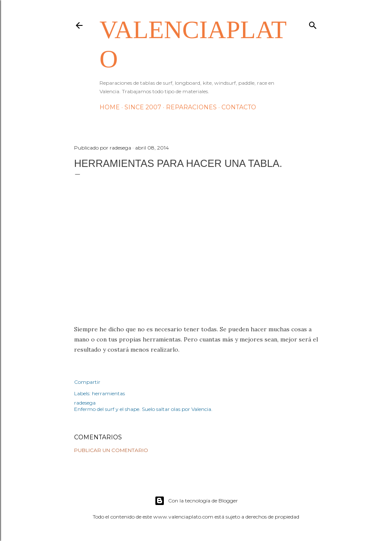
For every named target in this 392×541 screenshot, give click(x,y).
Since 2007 (143, 107)
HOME (110, 107)
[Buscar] (313, 24)
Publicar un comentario (111, 450)
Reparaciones (191, 107)
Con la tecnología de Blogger (196, 501)
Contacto (239, 107)
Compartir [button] (87, 382)
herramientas (108, 393)
